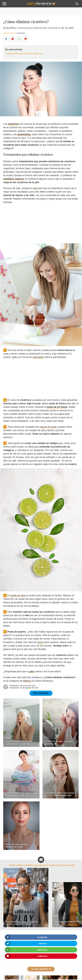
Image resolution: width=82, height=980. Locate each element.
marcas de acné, (48, 427)
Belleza (27, 681)
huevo (40, 642)
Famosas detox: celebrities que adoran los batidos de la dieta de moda (42, 865)
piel (35, 188)
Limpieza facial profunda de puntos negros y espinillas (18, 743)
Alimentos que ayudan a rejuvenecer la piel (17, 846)
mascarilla (38, 357)
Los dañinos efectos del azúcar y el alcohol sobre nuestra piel (60, 794)
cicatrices (13, 124)
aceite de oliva (18, 595)
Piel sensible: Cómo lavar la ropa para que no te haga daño (21, 794)
